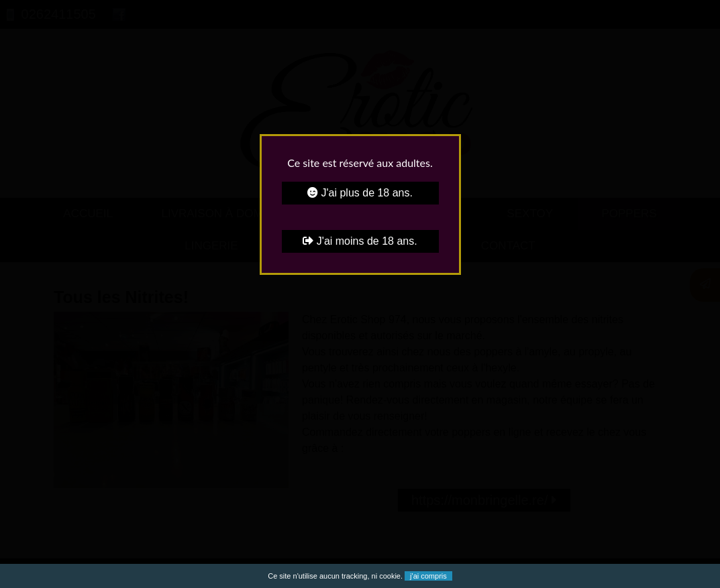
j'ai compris (428, 576)
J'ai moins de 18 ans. (360, 241)
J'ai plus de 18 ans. (360, 193)
